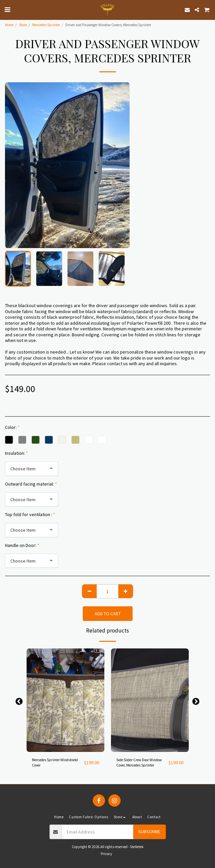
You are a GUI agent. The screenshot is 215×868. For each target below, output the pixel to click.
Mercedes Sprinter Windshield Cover (55, 763)
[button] (7, 9)
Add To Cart (108, 614)
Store (23, 25)
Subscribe (149, 832)
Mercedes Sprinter (46, 25)
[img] (65, 700)
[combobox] (32, 469)
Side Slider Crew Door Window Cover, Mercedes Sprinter (139, 763)
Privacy (106, 854)
